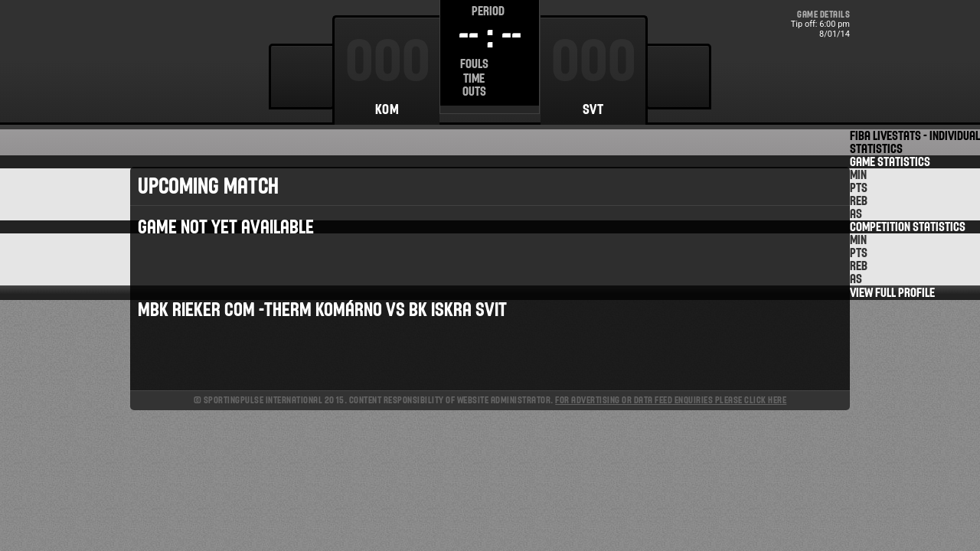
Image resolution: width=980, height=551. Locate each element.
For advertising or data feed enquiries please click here (671, 400)
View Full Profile (892, 293)
